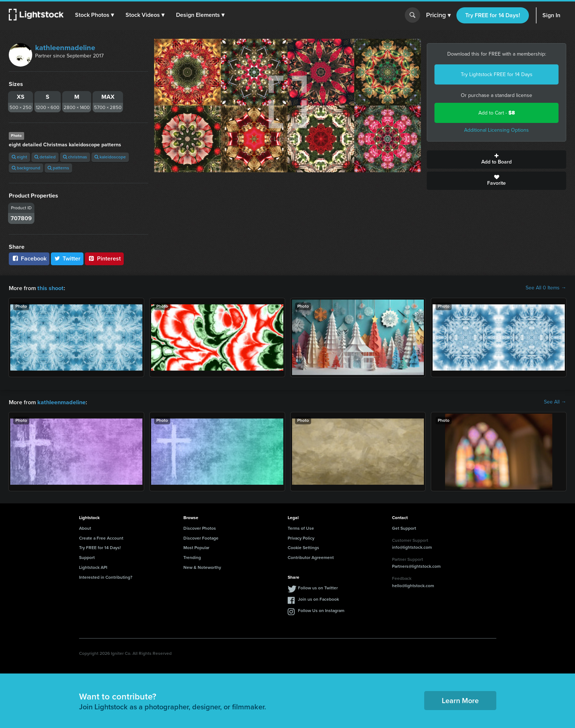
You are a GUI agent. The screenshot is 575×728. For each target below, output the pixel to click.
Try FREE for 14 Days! (493, 15)
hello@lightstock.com (413, 585)
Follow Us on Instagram (321, 610)
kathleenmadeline (65, 48)
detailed (45, 157)
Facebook (29, 258)
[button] (95, 15)
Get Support (404, 528)
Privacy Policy (301, 537)
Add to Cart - (497, 113)
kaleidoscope (110, 157)
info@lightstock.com (412, 547)
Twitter (67, 258)
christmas (75, 157)
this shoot (50, 288)
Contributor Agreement (311, 557)
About (85, 528)
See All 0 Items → (546, 288)
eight (19, 157)
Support (87, 557)
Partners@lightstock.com (416, 566)
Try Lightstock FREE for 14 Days (497, 74)
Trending (192, 557)
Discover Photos (200, 528)
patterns (58, 168)
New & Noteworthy (202, 567)
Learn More (460, 700)
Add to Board (496, 160)
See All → (555, 402)
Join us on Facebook (318, 598)
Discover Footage (201, 537)
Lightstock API (93, 567)
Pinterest (104, 258)
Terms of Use (301, 528)
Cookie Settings (303, 547)
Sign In (551, 15)
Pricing (438, 15)
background (26, 168)
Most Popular (196, 547)
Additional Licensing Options (496, 130)
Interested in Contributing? (106, 577)
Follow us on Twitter (318, 587)
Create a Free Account (101, 537)
